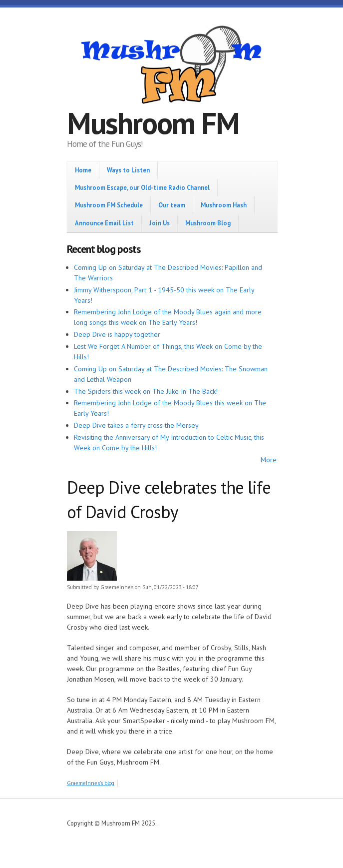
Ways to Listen (128, 170)
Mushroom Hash (224, 205)
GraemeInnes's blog (91, 783)
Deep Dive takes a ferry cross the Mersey (136, 425)
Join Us (160, 223)
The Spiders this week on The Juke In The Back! (146, 391)
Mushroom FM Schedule (109, 205)
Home (83, 170)
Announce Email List (104, 223)
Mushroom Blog (208, 223)
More (269, 460)
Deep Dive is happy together (117, 334)
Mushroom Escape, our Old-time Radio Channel (142, 187)
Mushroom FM (153, 123)
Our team (172, 205)
